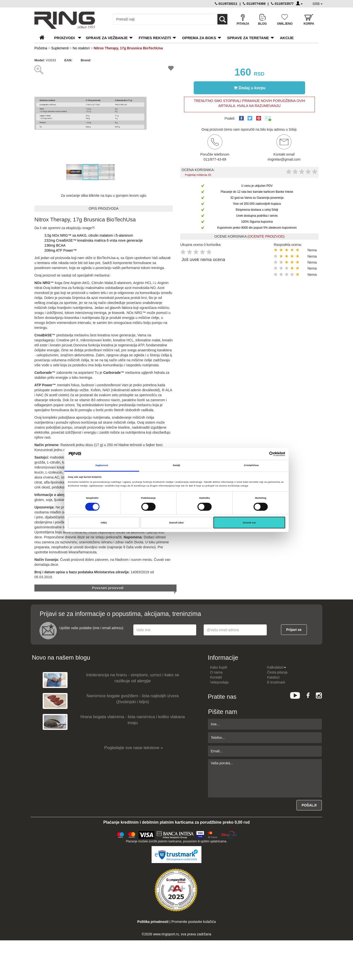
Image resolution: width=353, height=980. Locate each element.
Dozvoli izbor (176, 523)
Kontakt (216, 677)
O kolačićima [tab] (251, 465)
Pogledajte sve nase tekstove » (133, 748)
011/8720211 (226, 4)
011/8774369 (254, 4)
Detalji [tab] (177, 465)
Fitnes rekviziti (155, 38)
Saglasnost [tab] (102, 465)
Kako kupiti (219, 667)
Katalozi (273, 677)
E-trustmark (276, 682)
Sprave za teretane (248, 38)
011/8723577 (282, 4)
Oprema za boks (199, 38)
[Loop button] (222, 19)
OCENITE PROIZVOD (266, 236)
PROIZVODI (64, 38)
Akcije (287, 38)
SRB (317, 4)
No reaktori (81, 48)
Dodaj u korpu (250, 88)
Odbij (104, 523)
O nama (216, 672)
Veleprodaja (219, 682)
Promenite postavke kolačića (193, 922)
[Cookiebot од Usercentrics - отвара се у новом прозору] (263, 454)
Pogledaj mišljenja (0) (198, 175)
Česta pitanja (277, 672)
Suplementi (60, 48)
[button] (142, 67)
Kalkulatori (276, 667)
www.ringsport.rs (166, 934)
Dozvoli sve (249, 523)
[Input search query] (163, 19)
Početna (41, 48)
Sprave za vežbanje (107, 38)
